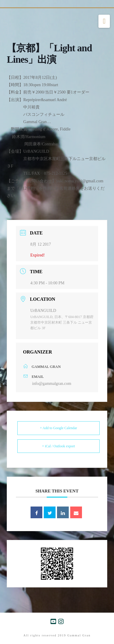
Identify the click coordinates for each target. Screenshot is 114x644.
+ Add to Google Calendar (59, 428)
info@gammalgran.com (52, 384)
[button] (104, 21)
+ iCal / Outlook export (58, 446)
